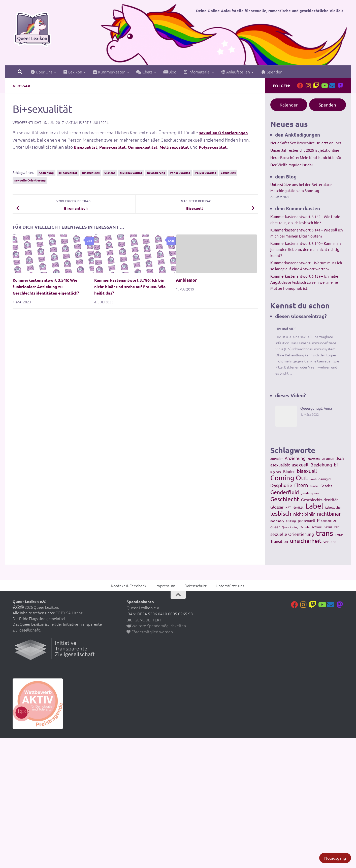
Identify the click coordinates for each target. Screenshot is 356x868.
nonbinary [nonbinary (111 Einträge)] (277, 521)
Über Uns (42, 72)
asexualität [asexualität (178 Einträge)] (280, 465)
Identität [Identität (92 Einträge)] (298, 507)
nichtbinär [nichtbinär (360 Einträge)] (329, 513)
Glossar (22, 86)
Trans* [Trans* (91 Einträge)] (339, 535)
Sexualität (228, 173)
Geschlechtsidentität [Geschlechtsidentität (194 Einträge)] (319, 499)
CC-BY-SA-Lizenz (69, 613)
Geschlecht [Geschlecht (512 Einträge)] (285, 499)
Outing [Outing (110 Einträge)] (291, 521)
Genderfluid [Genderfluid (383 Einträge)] (285, 492)
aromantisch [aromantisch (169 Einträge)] (333, 458)
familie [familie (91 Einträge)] (314, 486)
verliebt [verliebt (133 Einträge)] (330, 541)
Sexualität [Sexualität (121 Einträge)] (331, 527)
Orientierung (156, 173)
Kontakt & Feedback (129, 586)
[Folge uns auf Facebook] (300, 86)
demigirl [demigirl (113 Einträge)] (325, 479)
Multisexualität (188, 147)
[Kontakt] (332, 86)
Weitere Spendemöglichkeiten (156, 625)
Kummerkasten (109, 72)
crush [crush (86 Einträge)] (313, 479)
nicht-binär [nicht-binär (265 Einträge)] (304, 514)
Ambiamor (186, 280)
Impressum (165, 586)
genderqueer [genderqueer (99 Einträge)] (310, 493)
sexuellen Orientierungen (228, 132)
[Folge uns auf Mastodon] (340, 86)
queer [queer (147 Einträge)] (275, 527)
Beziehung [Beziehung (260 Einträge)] (321, 465)
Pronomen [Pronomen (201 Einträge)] (327, 520)
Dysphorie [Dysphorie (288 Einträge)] (281, 485)
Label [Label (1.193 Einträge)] (314, 506)
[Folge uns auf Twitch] (316, 86)
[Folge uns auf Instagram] (308, 86)
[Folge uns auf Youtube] (324, 86)
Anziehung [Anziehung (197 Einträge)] (295, 458)
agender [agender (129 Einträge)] (277, 458)
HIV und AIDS (286, 329)
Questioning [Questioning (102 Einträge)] (290, 527)
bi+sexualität (68, 173)
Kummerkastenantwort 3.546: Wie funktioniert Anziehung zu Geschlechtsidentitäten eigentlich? (48, 286)
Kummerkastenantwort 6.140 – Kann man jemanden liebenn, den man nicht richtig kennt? (306, 249)
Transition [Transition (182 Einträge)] (279, 541)
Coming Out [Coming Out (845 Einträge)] (289, 478)
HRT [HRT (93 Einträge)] (288, 507)
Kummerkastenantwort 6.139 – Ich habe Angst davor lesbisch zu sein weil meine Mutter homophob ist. (304, 282)
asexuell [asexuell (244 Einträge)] (300, 465)
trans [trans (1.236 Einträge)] (325, 533)
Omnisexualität (152, 147)
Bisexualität (87, 147)
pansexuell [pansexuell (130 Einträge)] (306, 520)
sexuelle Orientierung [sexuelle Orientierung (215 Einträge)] (292, 534)
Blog (170, 72)
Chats (144, 72)
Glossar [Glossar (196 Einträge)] (277, 507)
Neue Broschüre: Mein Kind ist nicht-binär (306, 157)
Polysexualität (230, 147)
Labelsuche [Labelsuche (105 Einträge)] (333, 507)
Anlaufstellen (236, 72)
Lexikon (73, 72)
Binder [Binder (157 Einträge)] (289, 471)
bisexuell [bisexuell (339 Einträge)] (307, 471)
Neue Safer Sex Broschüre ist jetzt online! (306, 143)
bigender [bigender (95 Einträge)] (276, 472)
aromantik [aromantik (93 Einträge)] (314, 459)
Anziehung (46, 173)
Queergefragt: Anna (316, 408)
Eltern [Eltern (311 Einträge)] (301, 485)
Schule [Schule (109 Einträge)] (305, 527)
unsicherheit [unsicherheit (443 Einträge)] (306, 541)
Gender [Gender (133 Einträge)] (326, 486)
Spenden (272, 72)
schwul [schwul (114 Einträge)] (317, 527)
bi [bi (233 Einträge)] (336, 465)
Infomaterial (197, 72)
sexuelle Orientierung (30, 180)
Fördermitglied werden (150, 632)
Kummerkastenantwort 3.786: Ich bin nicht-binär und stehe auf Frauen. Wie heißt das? (132, 286)
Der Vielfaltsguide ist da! (292, 165)
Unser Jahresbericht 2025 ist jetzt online (305, 150)
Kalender (289, 105)
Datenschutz (196, 586)
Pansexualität (118, 147)
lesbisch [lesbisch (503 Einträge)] (281, 513)
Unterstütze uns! (231, 586)
